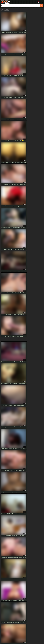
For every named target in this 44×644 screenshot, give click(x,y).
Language (38, 2)
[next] (41, 401)
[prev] (3, 401)
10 (38, 401)
